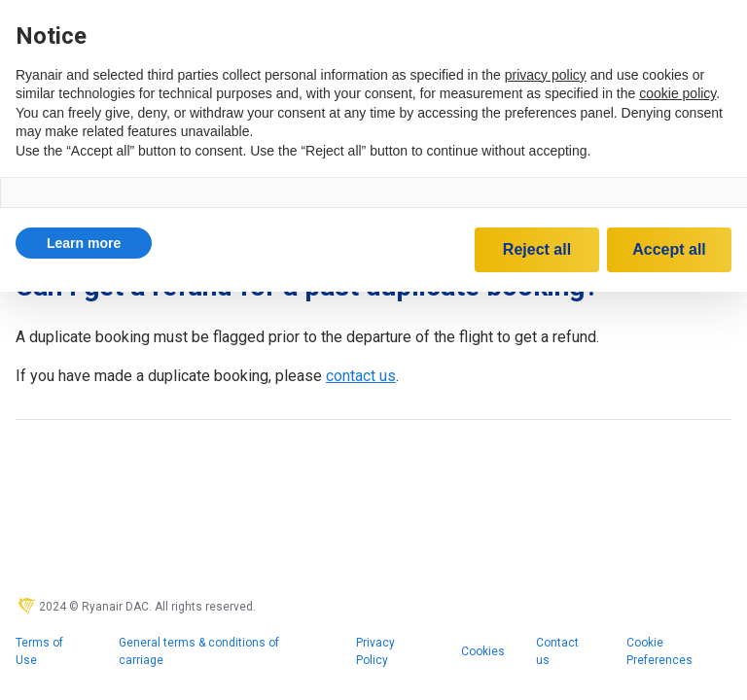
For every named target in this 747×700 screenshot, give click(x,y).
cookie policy (677, 93)
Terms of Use (39, 651)
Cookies (483, 651)
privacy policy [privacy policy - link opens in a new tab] (546, 75)
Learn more (84, 243)
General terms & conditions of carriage (199, 651)
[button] (84, 243)
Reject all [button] (537, 249)
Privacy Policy (375, 651)
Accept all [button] (669, 249)
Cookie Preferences (659, 651)
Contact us (557, 651)
